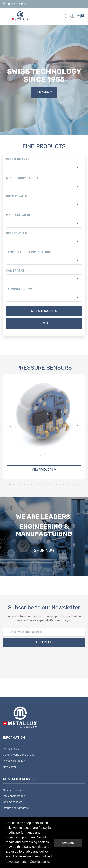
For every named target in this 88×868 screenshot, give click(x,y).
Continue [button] (68, 843)
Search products (44, 311)
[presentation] (44, 659)
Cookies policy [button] (40, 862)
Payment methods (14, 796)
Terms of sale (11, 749)
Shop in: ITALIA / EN (16, 4)
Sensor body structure (25, 178)
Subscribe (44, 642)
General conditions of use (19, 755)
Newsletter (10, 767)
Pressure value (18, 215)
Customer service (14, 790)
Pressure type (18, 159)
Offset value (16, 234)
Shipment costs (12, 802)
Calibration (16, 271)
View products (44, 470)
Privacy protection (14, 761)
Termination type (20, 289)
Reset (44, 323)
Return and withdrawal (17, 808)
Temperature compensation (28, 252)
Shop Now (44, 92)
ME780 (44, 455)
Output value (17, 197)
